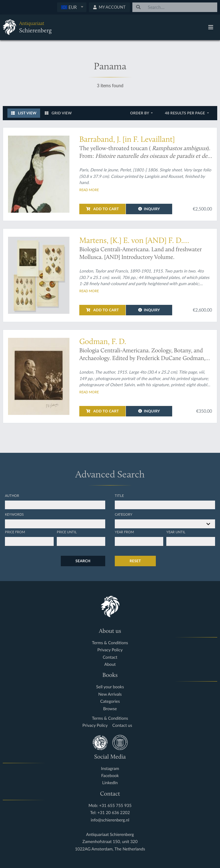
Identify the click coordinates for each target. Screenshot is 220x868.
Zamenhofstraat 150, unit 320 (110, 842)
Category (124, 514)
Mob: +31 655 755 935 (110, 806)
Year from (124, 532)
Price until (67, 532)
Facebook (110, 776)
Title (119, 495)
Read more (89, 190)
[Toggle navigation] (211, 27)
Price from (15, 532)
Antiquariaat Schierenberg (110, 835)
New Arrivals (110, 694)
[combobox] (72, 7)
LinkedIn (110, 783)
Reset (135, 561)
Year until (176, 532)
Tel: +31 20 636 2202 (110, 813)
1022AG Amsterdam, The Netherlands (110, 849)
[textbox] (72, 7)
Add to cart (102, 209)
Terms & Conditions (110, 643)
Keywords (14, 514)
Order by (140, 113)
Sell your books (110, 687)
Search (83, 561)
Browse (110, 709)
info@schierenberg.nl (110, 820)
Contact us (122, 725)
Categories (110, 701)
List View (24, 113)
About (110, 664)
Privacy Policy (110, 650)
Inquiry (149, 209)
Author (12, 495)
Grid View (58, 113)
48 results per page (185, 113)
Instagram (110, 769)
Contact (110, 657)
